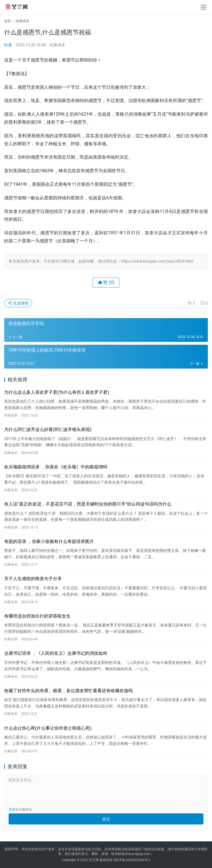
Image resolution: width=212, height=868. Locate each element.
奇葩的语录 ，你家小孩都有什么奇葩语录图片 (49, 541)
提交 (106, 819)
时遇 (8, 45)
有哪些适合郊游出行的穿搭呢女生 (37, 616)
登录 (12, 809)
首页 (7, 21)
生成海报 (18, 303)
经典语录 (57, 45)
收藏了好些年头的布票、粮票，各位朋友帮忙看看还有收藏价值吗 (68, 691)
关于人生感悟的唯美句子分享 (33, 579)
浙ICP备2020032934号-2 (132, 860)
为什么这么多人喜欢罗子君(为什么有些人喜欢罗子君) (57, 392)
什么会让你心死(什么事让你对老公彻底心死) (48, 728)
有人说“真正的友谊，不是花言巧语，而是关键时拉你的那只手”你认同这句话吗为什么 (88, 504)
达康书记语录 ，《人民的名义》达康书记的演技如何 (56, 653)
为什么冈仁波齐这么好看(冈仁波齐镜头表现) (48, 429)
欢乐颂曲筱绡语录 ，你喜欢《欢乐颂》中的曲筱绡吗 (56, 467)
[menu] (203, 7)
